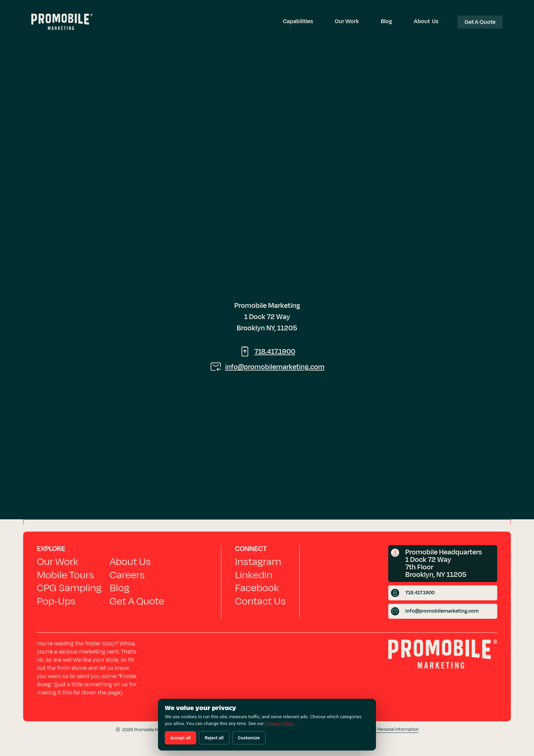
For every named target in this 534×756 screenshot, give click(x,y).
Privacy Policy (279, 723)
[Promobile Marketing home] (443, 656)
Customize (249, 738)
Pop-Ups (56, 601)
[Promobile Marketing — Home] (62, 23)
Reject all (214, 738)
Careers (127, 575)
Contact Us (260, 601)
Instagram (258, 562)
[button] (298, 21)
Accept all (180, 738)
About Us (426, 21)
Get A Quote (137, 601)
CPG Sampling (69, 588)
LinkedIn (254, 575)
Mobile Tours (65, 575)
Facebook (257, 588)
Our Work (347, 21)
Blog (386, 21)
